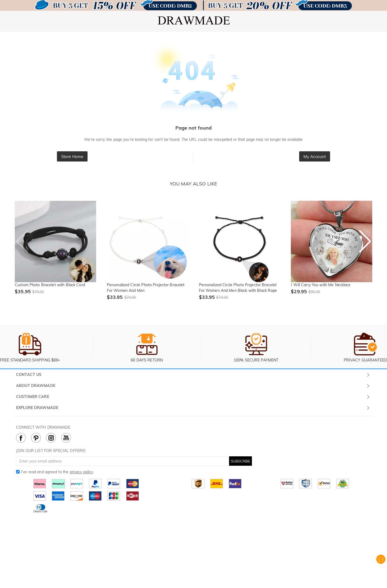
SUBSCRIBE (240, 461)
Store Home (72, 157)
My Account (315, 157)
